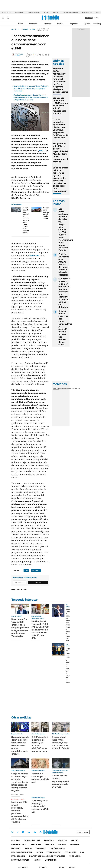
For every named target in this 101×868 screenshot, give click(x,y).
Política (60, 24)
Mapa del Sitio (18, 856)
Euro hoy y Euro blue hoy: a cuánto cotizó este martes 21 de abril (40, 806)
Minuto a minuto (19, 799)
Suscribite (38, 582)
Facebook (18, 832)
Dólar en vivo (19, 12)
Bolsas (62, 388)
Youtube (35, 832)
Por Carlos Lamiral (17, 794)
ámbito (14, 29)
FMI (34, 29)
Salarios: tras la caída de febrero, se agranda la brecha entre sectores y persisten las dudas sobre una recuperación (60, 179)
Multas (37, 860)
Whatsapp (41, 832)
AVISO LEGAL (75, 856)
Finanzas (47, 24)
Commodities (69, 388)
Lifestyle (75, 844)
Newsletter (96, 24)
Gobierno (34, 256)
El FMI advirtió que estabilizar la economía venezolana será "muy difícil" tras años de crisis (28, 220)
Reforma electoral (33, 12)
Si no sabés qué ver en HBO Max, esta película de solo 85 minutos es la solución (60, 106)
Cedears (77, 388)
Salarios (56, 12)
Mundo (28, 848)
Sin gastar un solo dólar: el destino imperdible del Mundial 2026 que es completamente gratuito (61, 153)
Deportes (41, 848)
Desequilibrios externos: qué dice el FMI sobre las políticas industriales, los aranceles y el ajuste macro (31, 89)
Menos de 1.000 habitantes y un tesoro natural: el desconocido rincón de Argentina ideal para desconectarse (60, 80)
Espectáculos (54, 852)
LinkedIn (29, 832)
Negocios (74, 24)
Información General (22, 852)
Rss (82, 852)
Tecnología (70, 852)
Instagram (23, 832)
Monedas (56, 388)
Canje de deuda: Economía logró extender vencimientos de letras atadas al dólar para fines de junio (20, 782)
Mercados (36, 844)
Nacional (16, 848)
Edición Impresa (57, 848)
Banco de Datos (19, 844)
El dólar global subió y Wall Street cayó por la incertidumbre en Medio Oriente (60, 743)
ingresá (96, 18)
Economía (33, 24)
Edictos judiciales (20, 860)
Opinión (87, 24)
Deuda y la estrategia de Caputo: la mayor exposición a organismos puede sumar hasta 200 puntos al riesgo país (31, 97)
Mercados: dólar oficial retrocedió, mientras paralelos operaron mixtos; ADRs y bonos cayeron (20, 812)
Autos (40, 852)
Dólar (21, 24)
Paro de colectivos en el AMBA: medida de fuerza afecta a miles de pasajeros (64, 264)
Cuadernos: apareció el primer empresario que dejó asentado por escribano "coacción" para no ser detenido (64, 293)
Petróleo (46, 12)
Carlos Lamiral (19, 55)
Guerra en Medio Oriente (70, 12)
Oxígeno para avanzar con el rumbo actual (47, 213)
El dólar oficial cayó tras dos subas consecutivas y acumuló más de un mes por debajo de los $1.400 (65, 328)
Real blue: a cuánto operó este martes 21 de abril (40, 778)
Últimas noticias (32, 841)
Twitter (12, 832)
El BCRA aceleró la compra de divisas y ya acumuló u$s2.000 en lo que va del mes (40, 744)
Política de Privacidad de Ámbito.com (47, 856)
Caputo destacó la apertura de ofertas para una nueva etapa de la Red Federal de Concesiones (61, 129)
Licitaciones (51, 860)
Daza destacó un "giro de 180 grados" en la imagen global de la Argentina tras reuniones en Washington (20, 628)
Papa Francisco (87, 12)
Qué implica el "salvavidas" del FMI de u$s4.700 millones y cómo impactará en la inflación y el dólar (40, 630)
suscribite (89, 18)
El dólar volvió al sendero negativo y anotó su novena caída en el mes (60, 781)
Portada (16, 841)
